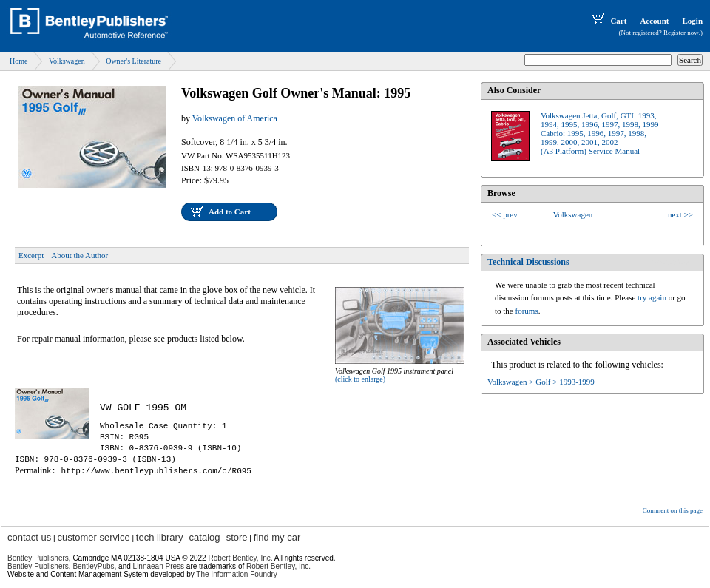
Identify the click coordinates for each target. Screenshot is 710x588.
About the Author (80, 255)
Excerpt (31, 255)
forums (527, 311)
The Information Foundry (237, 574)
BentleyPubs (93, 566)
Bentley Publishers (38, 558)
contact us (29, 537)
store (237, 537)
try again (652, 297)
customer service (93, 537)
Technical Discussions (528, 262)
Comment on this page (673, 510)
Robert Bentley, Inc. (278, 566)
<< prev (505, 214)
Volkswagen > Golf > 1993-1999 (541, 382)
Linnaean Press (159, 566)
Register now (681, 33)
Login (692, 21)
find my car (277, 537)
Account (654, 21)
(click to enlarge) (360, 379)
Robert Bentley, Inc (239, 558)
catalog (205, 537)
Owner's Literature (133, 61)
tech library (160, 537)
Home (18, 61)
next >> (680, 214)
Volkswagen (67, 61)
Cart (608, 21)
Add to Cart (230, 212)
